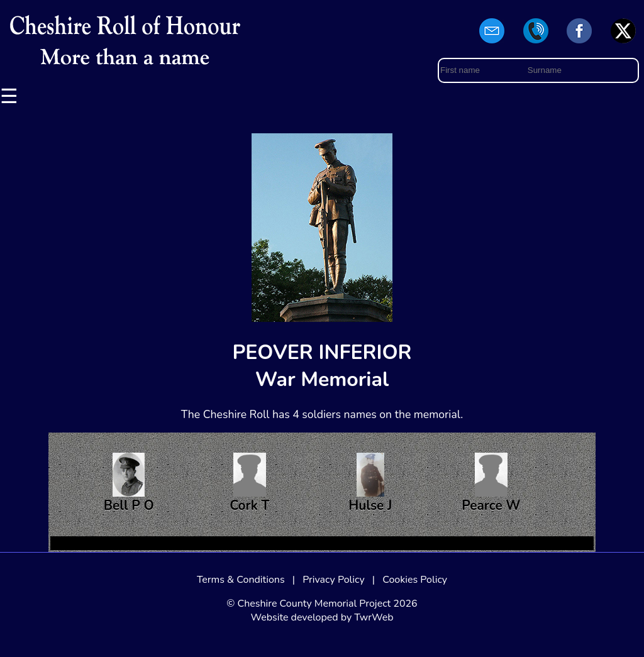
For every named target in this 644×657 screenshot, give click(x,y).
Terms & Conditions (241, 580)
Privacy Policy (334, 580)
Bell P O (129, 483)
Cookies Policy (415, 580)
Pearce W (491, 483)
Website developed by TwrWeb (322, 617)
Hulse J (370, 483)
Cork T (249, 483)
